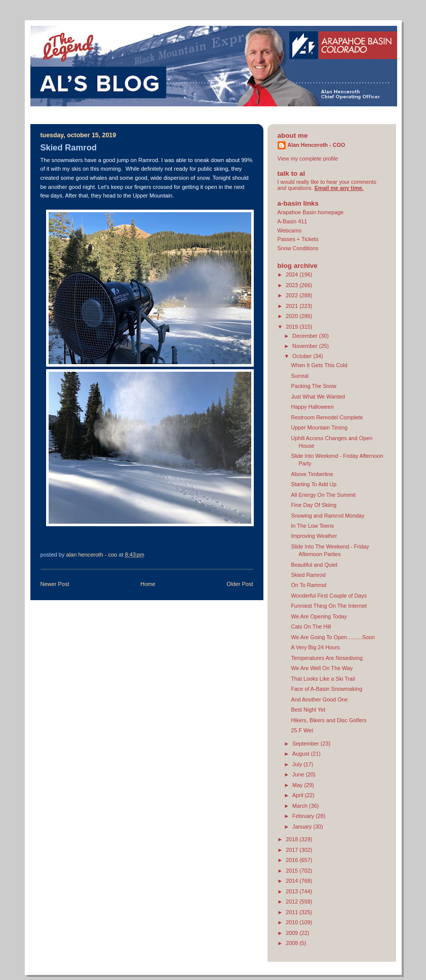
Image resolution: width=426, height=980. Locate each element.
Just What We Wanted (318, 397)
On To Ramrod (308, 585)
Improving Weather (314, 536)
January (303, 827)
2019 (293, 327)
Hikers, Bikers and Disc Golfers (328, 720)
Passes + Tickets (298, 239)
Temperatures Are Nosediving (326, 658)
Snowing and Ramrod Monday (327, 516)
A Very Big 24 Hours (315, 647)
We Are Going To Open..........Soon (333, 637)
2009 (293, 933)
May (298, 785)
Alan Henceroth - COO (317, 145)
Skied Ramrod (308, 575)
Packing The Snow (314, 386)
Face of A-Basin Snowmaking (326, 689)
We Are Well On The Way (322, 668)
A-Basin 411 (293, 221)
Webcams (290, 230)
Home (148, 584)
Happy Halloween (312, 407)
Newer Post (55, 584)
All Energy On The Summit (323, 495)
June (299, 774)
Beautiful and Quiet (314, 565)
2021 (293, 306)
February (304, 816)
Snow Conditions (298, 248)
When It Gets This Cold (319, 365)
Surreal (300, 376)
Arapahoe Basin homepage (311, 212)
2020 (293, 316)
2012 (293, 901)
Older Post (240, 584)
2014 (293, 881)
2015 (293, 871)
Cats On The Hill (311, 626)
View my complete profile (308, 159)
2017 (293, 850)
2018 (293, 839)
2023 (293, 285)
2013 (293, 891)
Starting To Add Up (314, 484)
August (302, 754)
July (298, 764)
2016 (293, 860)
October (303, 356)
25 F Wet (302, 730)
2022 (293, 295)
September (306, 743)
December (306, 336)
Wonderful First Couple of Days (329, 596)
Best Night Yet (308, 710)
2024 (293, 275)
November (306, 346)
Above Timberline (312, 474)
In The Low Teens (312, 526)
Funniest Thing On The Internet (328, 606)
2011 (293, 912)
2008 (293, 943)
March (301, 806)
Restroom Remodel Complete (327, 417)
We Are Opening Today (319, 616)
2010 (293, 922)
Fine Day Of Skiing (314, 505)
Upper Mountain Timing (319, 427)
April (299, 795)
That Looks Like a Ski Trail (323, 679)
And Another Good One (319, 699)
